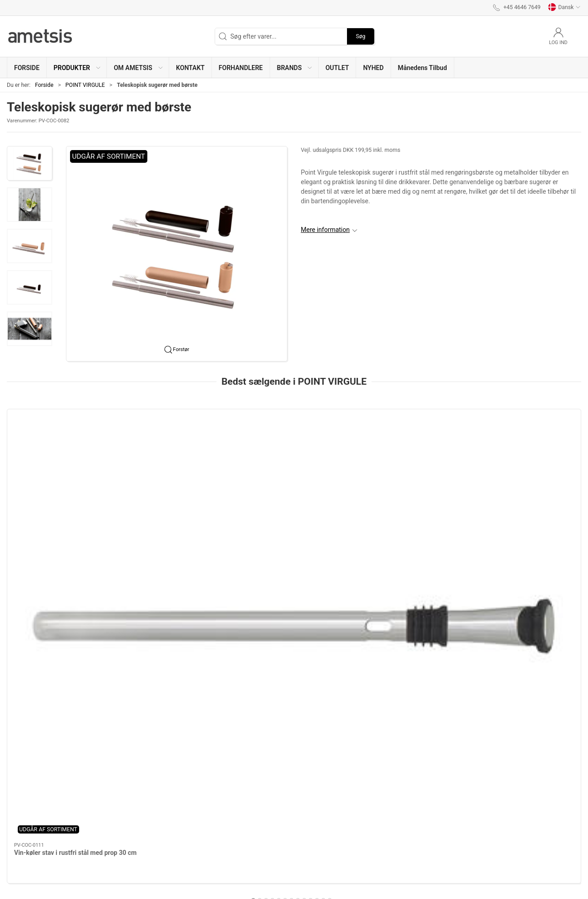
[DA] (41, 36)
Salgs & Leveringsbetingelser (253, 852)
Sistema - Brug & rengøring (250, 861)
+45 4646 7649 (28, 868)
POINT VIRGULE (85, 85)
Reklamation (230, 842)
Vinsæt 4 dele (266, 503)
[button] (77, 68)
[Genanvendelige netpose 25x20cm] (410, 452)
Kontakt (223, 823)
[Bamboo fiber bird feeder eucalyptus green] (527, 452)
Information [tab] (31, 619)
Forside (44, 85)
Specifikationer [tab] (35, 642)
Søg (360, 36)
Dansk (564, 7)
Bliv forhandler (232, 833)
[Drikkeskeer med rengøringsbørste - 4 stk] (178, 452)
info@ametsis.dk (31, 878)
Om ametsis (229, 814)
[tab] (285, 552)
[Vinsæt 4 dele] (294, 452)
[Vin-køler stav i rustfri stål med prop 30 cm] (61, 452)
